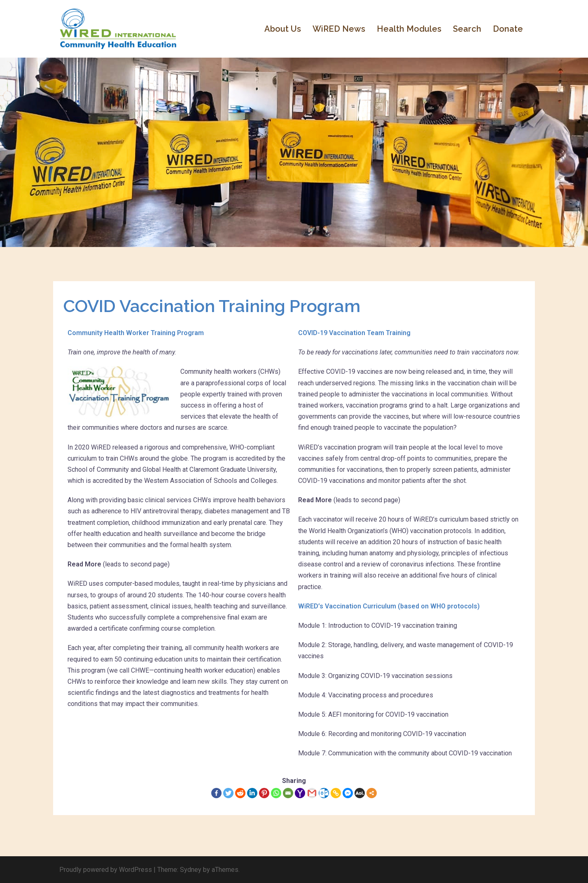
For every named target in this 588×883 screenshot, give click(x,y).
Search (467, 29)
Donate (508, 29)
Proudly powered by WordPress (106, 870)
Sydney (191, 870)
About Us (283, 29)
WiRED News (339, 29)
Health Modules (409, 29)
